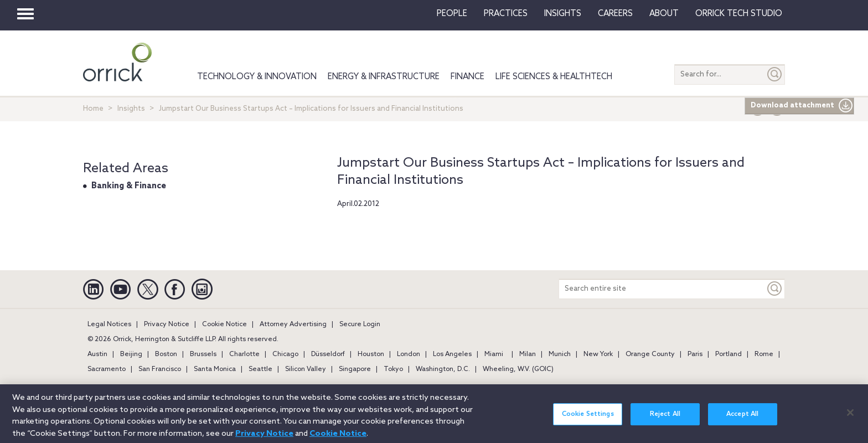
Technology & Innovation (257, 77)
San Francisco (160, 369)
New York (598, 354)
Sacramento (107, 369)
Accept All (742, 420)
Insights (131, 109)
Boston (166, 354)
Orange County (650, 354)
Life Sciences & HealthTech (554, 77)
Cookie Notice (224, 324)
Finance (467, 77)
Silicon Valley (306, 369)
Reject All (665, 420)
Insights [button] (563, 14)
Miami (494, 354)
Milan (528, 354)
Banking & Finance (129, 186)
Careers (615, 14)
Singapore (355, 369)
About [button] (664, 14)
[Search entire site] (662, 289)
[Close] (850, 419)
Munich (560, 354)
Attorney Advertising (293, 324)
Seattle (260, 369)
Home (93, 109)
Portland (728, 354)
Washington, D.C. (443, 369)
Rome (764, 354)
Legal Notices (109, 324)
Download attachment (802, 106)
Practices (506, 14)
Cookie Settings (588, 420)
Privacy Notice (167, 324)
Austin (97, 354)
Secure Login (360, 324)
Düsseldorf (328, 354)
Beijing (131, 354)
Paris (695, 354)
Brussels (203, 354)
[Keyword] (775, 289)
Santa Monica (215, 369)
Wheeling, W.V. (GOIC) (518, 369)
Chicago (285, 354)
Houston (371, 354)
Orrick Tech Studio (739, 14)
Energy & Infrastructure (384, 77)
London (409, 354)
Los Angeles (452, 354)
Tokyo (393, 369)
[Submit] (775, 74)
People (452, 14)
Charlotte (244, 354)
